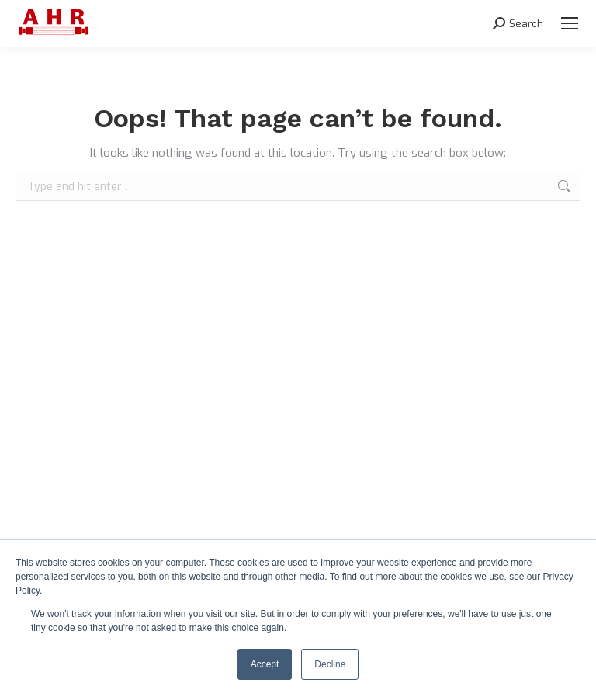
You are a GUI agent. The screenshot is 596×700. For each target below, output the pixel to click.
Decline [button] (330, 664)
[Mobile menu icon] (570, 23)
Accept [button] (265, 664)
